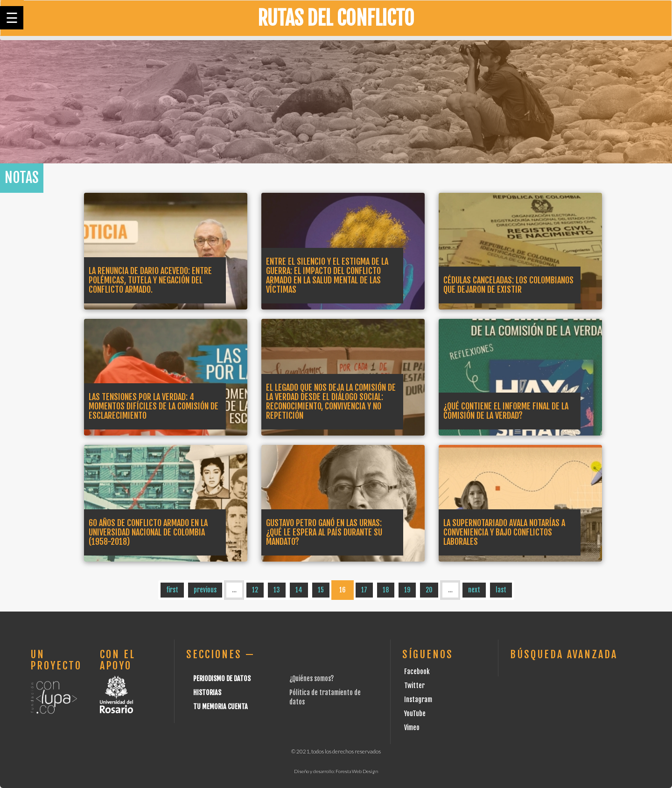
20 (429, 590)
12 (255, 590)
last (501, 590)
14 (299, 590)
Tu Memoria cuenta (220, 707)
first (172, 590)
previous (205, 590)
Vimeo (412, 728)
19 (407, 590)
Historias (207, 693)
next (474, 590)
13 (277, 590)
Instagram (418, 700)
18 (386, 590)
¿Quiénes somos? (311, 679)
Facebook (417, 672)
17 (364, 590)
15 (321, 590)
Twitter (414, 686)
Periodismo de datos (222, 679)
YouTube (415, 714)
